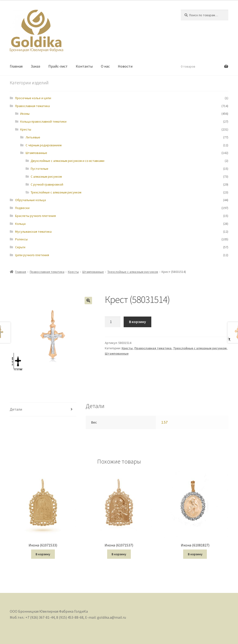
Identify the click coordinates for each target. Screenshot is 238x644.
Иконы (25, 114)
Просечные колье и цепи (33, 98)
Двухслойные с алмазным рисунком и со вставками (68, 161)
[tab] (43, 410)
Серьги (20, 247)
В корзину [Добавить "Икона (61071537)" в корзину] (119, 554)
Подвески (22, 208)
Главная (16, 66)
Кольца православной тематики (43, 121)
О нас (105, 66)
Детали (16, 409)
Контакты (84, 66)
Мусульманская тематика (33, 232)
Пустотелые (40, 169)
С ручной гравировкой (47, 184)
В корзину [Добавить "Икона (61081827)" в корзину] (195, 554)
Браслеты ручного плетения (35, 216)
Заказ (35, 66)
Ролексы (21, 239)
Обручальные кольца (30, 200)
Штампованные (36, 153)
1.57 (164, 422)
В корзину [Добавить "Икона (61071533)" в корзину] (43, 554)
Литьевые (33, 137)
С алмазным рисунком (46, 177)
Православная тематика (32, 106)
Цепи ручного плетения (32, 255)
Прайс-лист (58, 66)
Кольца (20, 224)
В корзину (137, 322)
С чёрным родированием (44, 145)
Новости (125, 66)
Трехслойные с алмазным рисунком (56, 192)
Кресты (26, 129)
